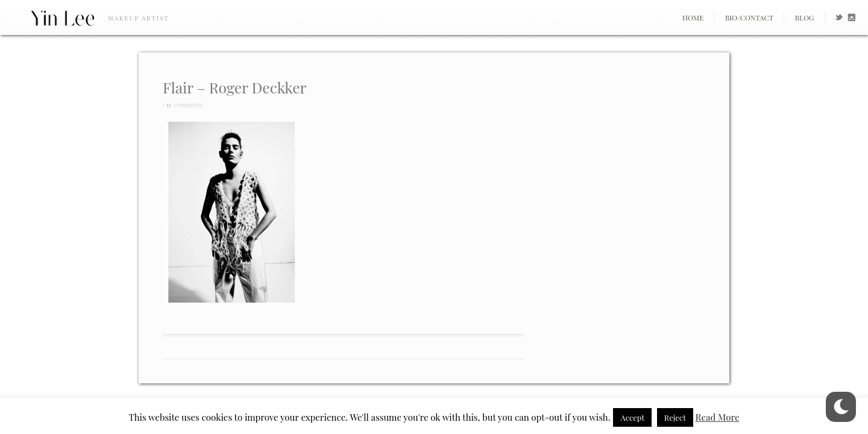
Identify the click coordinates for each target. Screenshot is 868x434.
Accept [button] (632, 417)
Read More (718, 417)
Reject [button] (675, 417)
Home (693, 17)
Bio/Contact (749, 17)
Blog (805, 17)
